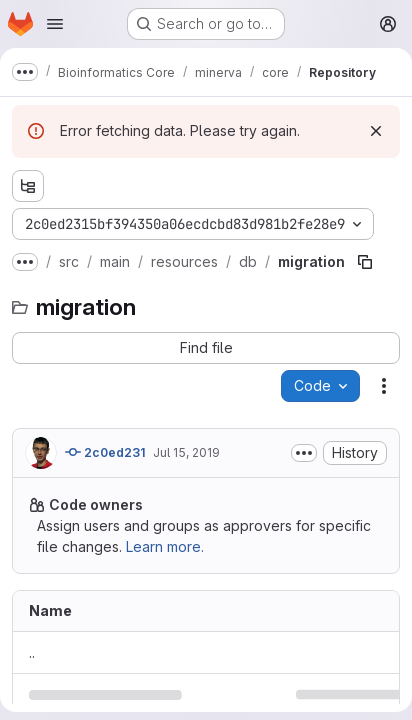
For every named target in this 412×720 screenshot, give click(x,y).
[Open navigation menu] (55, 24)
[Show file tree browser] (28, 186)
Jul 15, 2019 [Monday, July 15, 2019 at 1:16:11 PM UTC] (186, 452)
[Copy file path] (365, 262)
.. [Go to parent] (32, 652)
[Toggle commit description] (304, 453)
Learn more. (165, 546)
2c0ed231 (105, 452)
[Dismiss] (376, 131)
